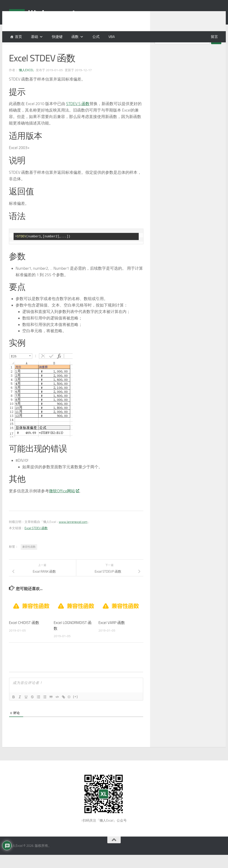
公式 (96, 37)
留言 (214, 37)
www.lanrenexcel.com (73, 533)
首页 (18, 37)
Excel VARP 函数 (112, 634)
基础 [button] (35, 37)
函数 (75, 37)
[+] (75, 708)
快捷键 (57, 37)
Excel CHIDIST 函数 (24, 634)
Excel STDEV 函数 (36, 539)
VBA (112, 37)
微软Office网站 (64, 502)
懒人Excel (26, 81)
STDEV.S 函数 (78, 115)
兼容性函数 (29, 558)
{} (69, 708)
